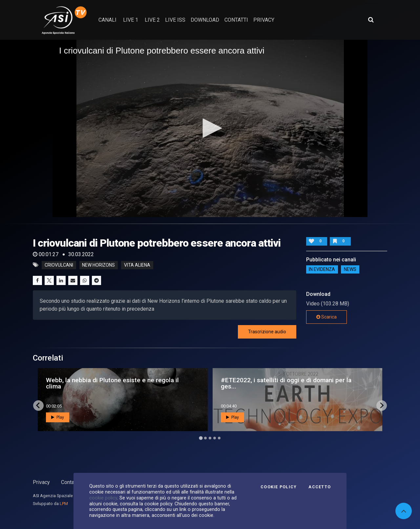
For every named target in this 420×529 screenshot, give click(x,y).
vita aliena (137, 265)
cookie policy (103, 498)
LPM (64, 504)
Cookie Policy (279, 487)
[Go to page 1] (201, 438)
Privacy (41, 482)
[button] (210, 128)
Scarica (326, 317)
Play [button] (58, 417)
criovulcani (59, 265)
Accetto (320, 487)
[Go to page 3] (210, 438)
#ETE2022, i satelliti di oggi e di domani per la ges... (286, 383)
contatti (236, 20)
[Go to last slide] (38, 406)
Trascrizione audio (267, 332)
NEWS (350, 270)
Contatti (70, 482)
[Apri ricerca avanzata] (371, 20)
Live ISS (175, 20)
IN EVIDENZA (322, 270)
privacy (264, 20)
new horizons (98, 265)
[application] (210, 128)
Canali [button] (107, 20)
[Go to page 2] (205, 438)
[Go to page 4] (215, 438)
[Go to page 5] (219, 438)
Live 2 (152, 20)
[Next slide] (382, 406)
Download (205, 20)
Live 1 (131, 20)
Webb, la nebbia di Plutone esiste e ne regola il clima (112, 383)
